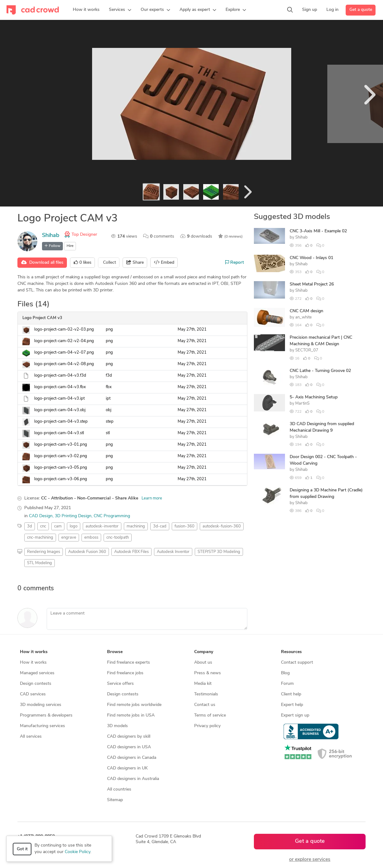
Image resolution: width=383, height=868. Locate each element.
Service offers (120, 684)
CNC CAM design (306, 311)
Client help (291, 694)
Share (135, 262)
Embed (164, 262)
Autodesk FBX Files (131, 552)
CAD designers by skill (129, 737)
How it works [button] (34, 652)
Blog (285, 673)
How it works (33, 663)
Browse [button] (115, 652)
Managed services (37, 673)
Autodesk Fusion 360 (87, 552)
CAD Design (41, 516)
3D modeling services (41, 705)
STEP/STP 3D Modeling (219, 552)
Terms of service (210, 715)
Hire (70, 246)
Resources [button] (291, 652)
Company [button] (204, 652)
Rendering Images (44, 552)
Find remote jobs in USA (131, 715)
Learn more (152, 498)
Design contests (36, 684)
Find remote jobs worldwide (134, 705)
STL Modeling (40, 563)
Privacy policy (207, 726)
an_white (304, 317)
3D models (117, 726)
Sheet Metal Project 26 (312, 284)
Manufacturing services (42, 726)
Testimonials (206, 694)
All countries (119, 789)
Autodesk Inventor (173, 552)
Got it (22, 849)
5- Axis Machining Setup (314, 397)
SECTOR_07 (307, 350)
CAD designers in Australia (133, 779)
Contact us (205, 705)
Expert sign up (295, 715)
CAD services (33, 694)
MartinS (302, 404)
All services (31, 737)
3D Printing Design (73, 516)
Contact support (297, 663)
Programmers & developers (46, 715)
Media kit (203, 684)
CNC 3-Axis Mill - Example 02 (318, 231)
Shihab (51, 236)
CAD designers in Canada (132, 758)
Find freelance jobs (125, 673)
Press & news (208, 673)
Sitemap (115, 800)
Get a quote (361, 10)
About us (203, 663)
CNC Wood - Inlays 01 (311, 258)
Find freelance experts (128, 663)
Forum (287, 684)
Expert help (292, 705)
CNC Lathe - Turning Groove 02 (320, 371)
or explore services (310, 860)
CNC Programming (112, 516)
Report (235, 262)
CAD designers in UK (127, 768)
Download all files (42, 262)
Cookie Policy (77, 852)
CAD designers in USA (129, 747)
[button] (120, 10)
